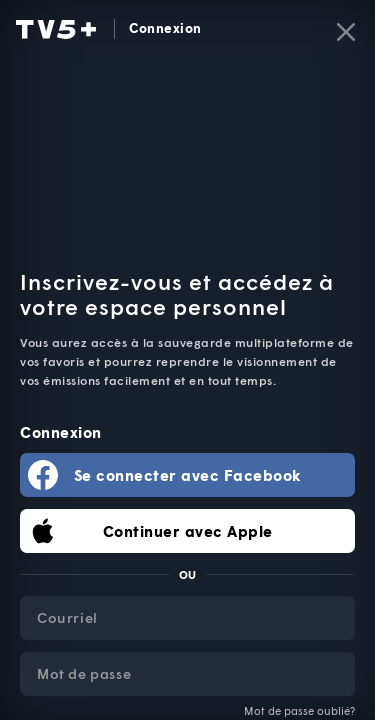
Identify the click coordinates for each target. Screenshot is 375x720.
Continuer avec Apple (188, 531)
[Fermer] (346, 32)
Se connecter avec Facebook (188, 475)
